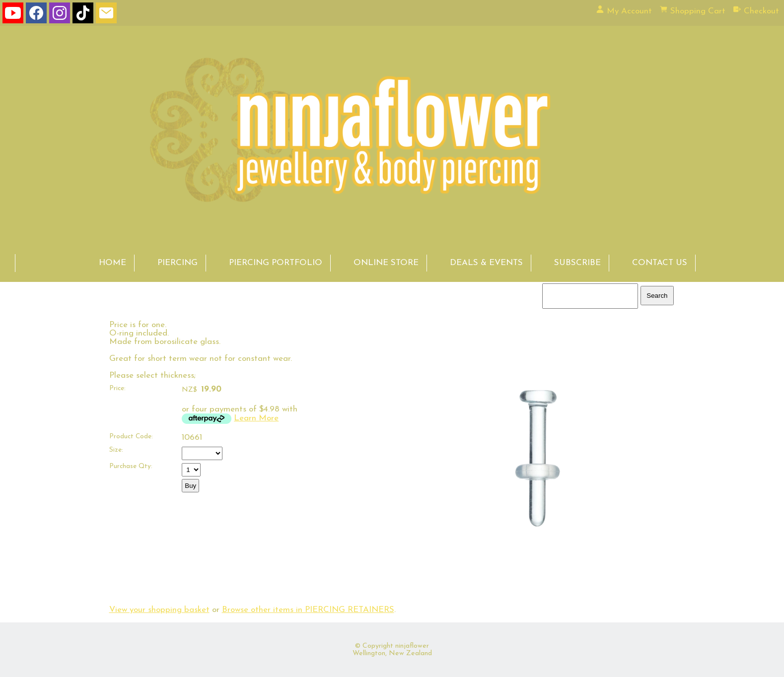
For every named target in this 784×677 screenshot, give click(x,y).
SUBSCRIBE (577, 263)
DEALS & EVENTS (486, 263)
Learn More (256, 418)
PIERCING (178, 263)
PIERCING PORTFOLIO (276, 263)
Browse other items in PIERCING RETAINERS (308, 610)
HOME (112, 263)
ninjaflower (412, 646)
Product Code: (131, 437)
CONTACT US (660, 263)
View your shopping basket (159, 610)
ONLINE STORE (386, 263)
